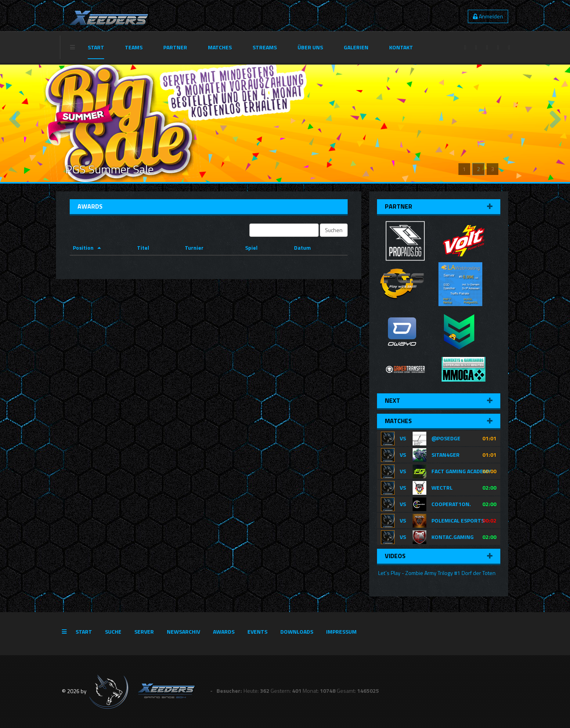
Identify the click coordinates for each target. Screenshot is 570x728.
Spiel (251, 248)
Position (83, 248)
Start (96, 47)
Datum (302, 248)
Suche (113, 632)
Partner (175, 47)
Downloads (297, 632)
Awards (224, 632)
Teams (134, 47)
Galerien (356, 47)
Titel (143, 248)
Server (144, 632)
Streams (265, 47)
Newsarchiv (183, 632)
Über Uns (310, 47)
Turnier (194, 248)
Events (257, 632)
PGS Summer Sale (109, 169)
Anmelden (488, 16)
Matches (220, 47)
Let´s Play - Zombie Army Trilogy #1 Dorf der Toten (436, 573)
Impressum (341, 632)
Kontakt (401, 47)
